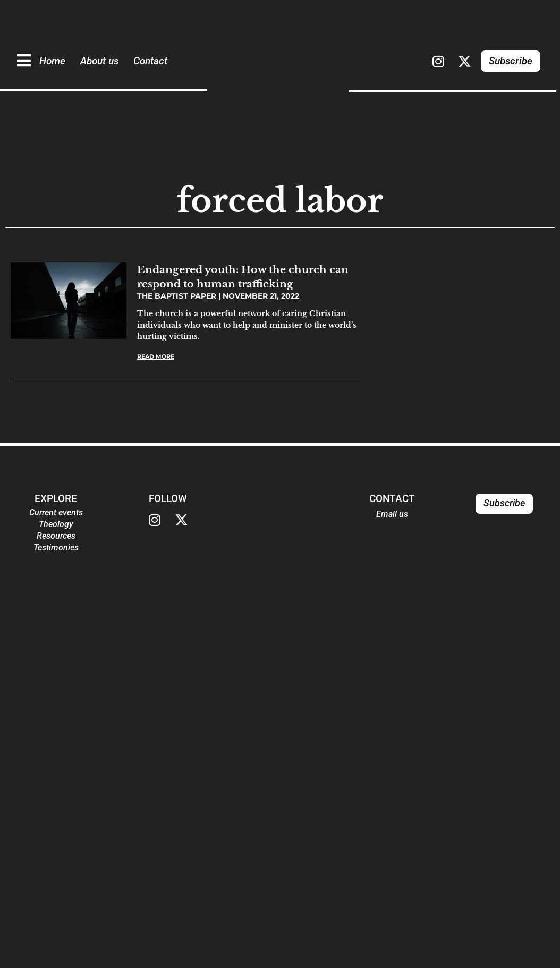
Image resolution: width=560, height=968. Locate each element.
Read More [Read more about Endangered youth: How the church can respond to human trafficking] (156, 356)
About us (99, 61)
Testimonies (56, 547)
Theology (56, 524)
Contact (150, 61)
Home (52, 61)
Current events (56, 512)
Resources (56, 536)
